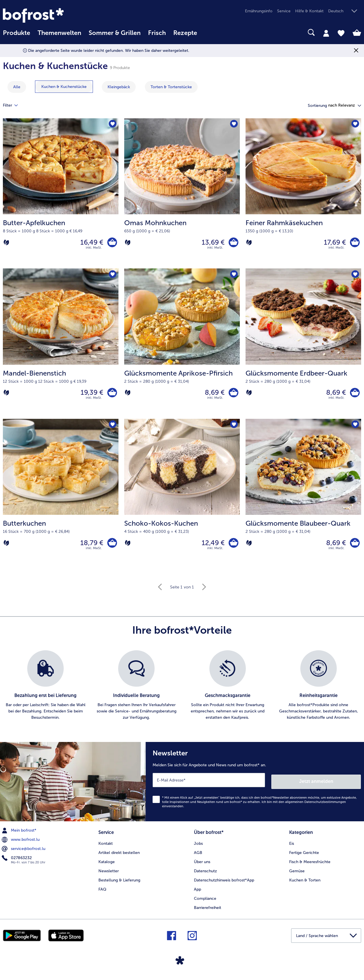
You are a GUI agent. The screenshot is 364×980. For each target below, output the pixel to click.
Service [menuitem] (284, 11)
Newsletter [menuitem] (109, 873)
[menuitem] (16, 36)
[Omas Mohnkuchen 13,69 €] (182, 194)
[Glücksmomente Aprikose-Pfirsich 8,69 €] (182, 346)
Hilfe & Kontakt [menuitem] (309, 11)
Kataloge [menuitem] (107, 864)
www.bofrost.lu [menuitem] (21, 842)
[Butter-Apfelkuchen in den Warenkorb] (111, 243)
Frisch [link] (157, 33)
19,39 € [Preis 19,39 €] (90, 395)
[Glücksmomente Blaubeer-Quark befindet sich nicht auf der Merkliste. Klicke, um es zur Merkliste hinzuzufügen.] (355, 428)
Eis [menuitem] (292, 846)
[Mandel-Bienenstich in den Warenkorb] (111, 395)
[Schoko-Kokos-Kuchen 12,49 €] (182, 498)
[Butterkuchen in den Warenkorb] (111, 547)
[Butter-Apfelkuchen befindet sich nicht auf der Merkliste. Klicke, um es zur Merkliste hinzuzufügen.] (112, 124)
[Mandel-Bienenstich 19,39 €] (61, 346)
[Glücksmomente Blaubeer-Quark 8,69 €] (303, 498)
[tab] (326, 33)
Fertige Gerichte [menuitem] (304, 855)
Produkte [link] (16, 33)
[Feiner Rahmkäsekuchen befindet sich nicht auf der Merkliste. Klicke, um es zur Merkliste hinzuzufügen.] (355, 124)
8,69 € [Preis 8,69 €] (213, 395)
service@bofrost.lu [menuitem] (24, 852)
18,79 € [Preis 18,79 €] (90, 546)
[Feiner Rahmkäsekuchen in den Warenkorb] (354, 243)
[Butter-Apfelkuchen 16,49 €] (61, 194)
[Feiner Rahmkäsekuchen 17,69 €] (303, 194)
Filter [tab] (14, 105)
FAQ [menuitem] (102, 891)
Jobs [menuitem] (198, 846)
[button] (345, 11)
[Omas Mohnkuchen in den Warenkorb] (233, 243)
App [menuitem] (197, 891)
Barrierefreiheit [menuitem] (208, 910)
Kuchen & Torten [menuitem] (305, 882)
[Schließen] (356, 51)
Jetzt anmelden (336, 784)
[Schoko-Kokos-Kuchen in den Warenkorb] (233, 547)
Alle (17, 87)
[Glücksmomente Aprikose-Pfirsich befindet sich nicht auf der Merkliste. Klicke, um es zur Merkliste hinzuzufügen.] (234, 276)
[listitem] (45, 690)
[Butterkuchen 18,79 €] (61, 498)
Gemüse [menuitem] (297, 873)
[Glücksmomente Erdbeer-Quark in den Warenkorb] (354, 395)
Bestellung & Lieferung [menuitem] (119, 882)
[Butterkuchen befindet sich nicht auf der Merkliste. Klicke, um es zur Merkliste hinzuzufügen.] (112, 428)
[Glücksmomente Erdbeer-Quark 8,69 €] (303, 346)
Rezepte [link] (185, 33)
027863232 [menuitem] (17, 861)
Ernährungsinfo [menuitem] (259, 11)
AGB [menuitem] (198, 855)
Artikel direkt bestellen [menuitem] (119, 855)
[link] (57, 15)
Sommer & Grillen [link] (115, 33)
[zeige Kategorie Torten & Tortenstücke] (171, 87)
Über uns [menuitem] (202, 864)
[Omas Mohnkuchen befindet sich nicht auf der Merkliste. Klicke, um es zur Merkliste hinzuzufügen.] (234, 124)
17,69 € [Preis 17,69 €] (333, 243)
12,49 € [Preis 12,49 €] (212, 546)
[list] (182, 690)
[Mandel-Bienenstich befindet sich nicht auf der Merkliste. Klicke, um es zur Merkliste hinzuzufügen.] (112, 276)
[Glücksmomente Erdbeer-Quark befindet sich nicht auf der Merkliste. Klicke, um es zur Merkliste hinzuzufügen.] (355, 276)
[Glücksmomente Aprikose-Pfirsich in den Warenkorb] (233, 395)
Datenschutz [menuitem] (205, 873)
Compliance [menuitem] (205, 901)
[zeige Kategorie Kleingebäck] (119, 87)
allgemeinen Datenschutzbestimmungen (316, 805)
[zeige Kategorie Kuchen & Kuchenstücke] (64, 87)
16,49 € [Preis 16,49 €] (90, 243)
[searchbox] (208, 33)
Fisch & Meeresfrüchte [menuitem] (310, 864)
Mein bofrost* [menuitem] (20, 833)
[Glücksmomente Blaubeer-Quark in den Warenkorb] (354, 547)
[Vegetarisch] (6, 243)
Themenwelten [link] (59, 33)
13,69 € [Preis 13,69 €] (212, 243)
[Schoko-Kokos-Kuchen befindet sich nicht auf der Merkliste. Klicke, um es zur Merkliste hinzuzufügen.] (234, 428)
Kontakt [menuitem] (106, 846)
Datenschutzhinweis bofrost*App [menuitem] (224, 882)
